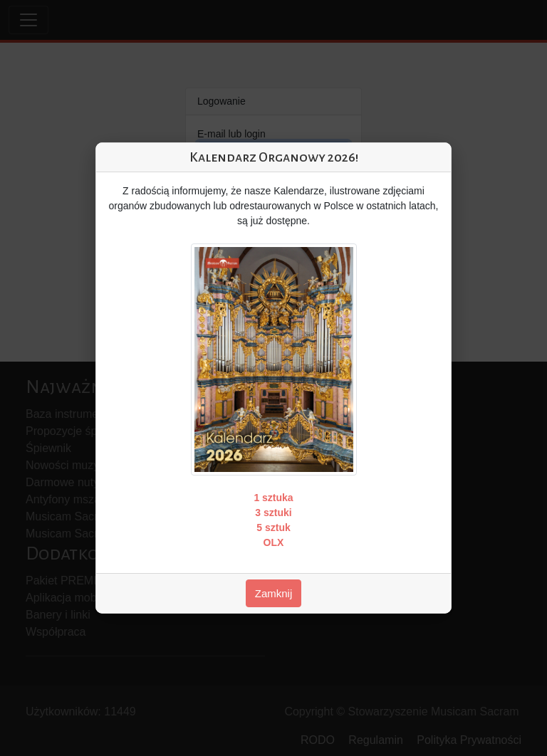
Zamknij (274, 593)
